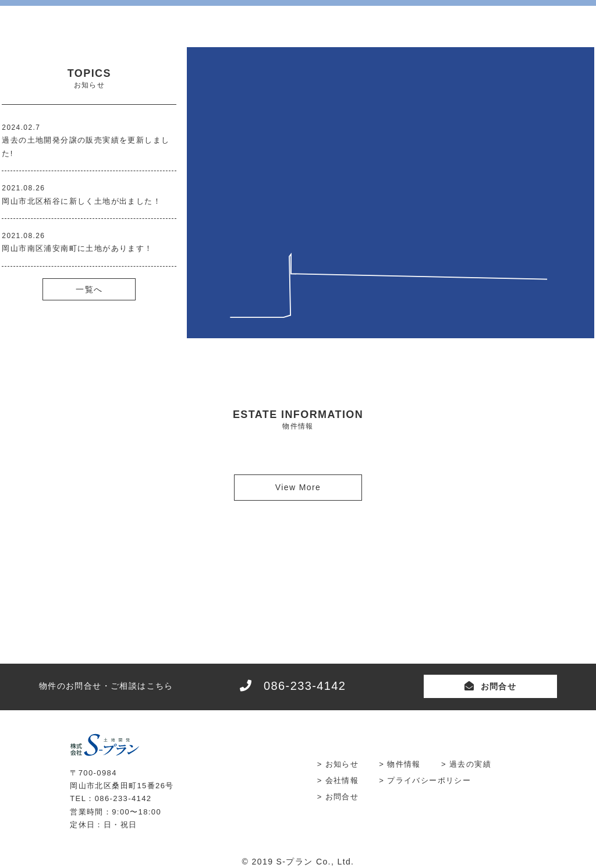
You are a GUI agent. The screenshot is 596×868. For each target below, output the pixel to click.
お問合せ (499, 686)
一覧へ (89, 289)
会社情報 (342, 780)
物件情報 (404, 764)
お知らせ (342, 764)
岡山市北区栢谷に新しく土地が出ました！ (81, 201)
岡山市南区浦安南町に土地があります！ (77, 248)
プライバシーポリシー (429, 780)
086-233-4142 (305, 686)
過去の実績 (470, 764)
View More (298, 487)
